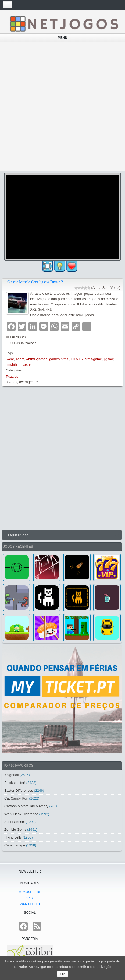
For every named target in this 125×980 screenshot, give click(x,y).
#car (11, 359)
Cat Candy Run (16, 798)
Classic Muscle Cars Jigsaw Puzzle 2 (35, 282)
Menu (62, 38)
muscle (25, 364)
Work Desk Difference (21, 814)
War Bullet (30, 904)
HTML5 (77, 359)
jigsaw (108, 359)
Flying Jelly (13, 837)
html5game (93, 359)
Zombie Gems (15, 830)
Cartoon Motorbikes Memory (26, 806)
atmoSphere (30, 892)
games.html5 (59, 359)
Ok (62, 974)
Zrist (30, 898)
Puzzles (12, 376)
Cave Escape (15, 845)
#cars (20, 359)
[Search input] (59, 535)
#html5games (37, 359)
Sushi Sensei (15, 822)
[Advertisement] (62, 107)
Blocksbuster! (15, 783)
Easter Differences (19, 790)
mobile (12, 364)
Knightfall (11, 775)
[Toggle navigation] (8, 5)
